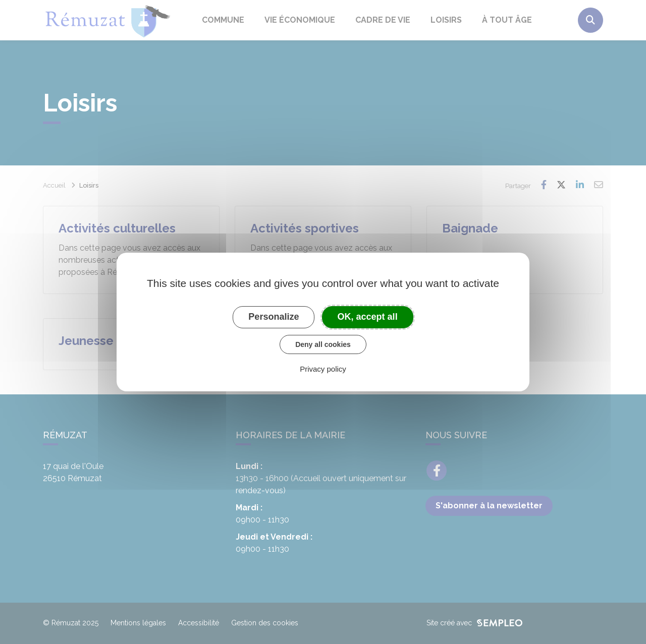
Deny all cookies (323, 344)
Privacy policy (323, 369)
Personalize (274, 317)
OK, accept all (368, 317)
